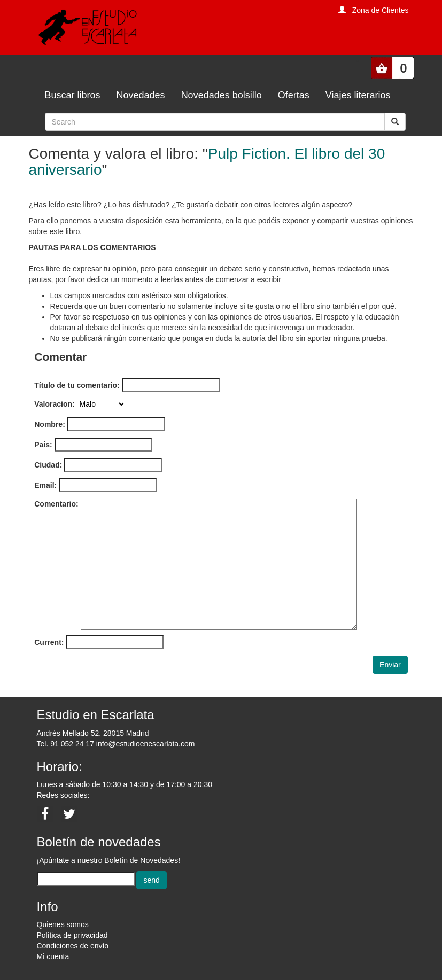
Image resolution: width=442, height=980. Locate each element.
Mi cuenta (53, 956)
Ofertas (294, 95)
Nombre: (50, 424)
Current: (49, 642)
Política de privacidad (72, 935)
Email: (45, 485)
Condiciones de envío (73, 946)
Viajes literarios (358, 95)
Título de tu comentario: (77, 385)
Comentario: (56, 504)
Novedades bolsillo (222, 95)
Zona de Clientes (381, 10)
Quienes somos (63, 924)
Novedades (141, 95)
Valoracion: (54, 404)
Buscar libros (73, 95)
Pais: (43, 445)
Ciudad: (48, 465)
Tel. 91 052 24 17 (65, 744)
